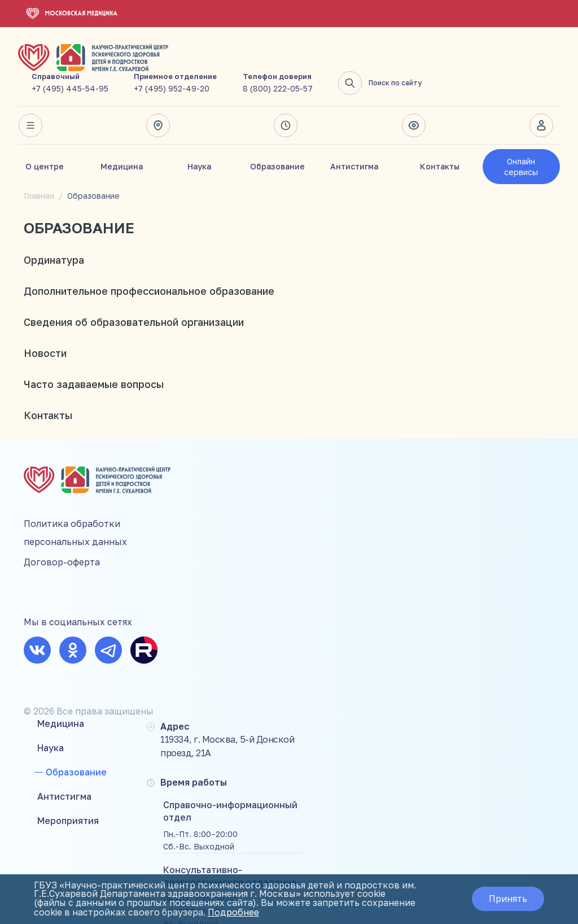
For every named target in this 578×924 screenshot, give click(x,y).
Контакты (440, 140)
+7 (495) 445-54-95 (208, 62)
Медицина (122, 140)
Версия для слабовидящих (414, 99)
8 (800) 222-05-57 (416, 62)
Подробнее (291, 913)
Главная (39, 170)
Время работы (286, 99)
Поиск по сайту (518, 57)
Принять (507, 899)
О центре (45, 140)
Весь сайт (30, 99)
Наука (199, 140)
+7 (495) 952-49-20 (310, 62)
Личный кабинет (541, 99)
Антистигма (354, 140)
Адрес (158, 99)
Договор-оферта (62, 532)
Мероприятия (204, 542)
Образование (277, 140)
